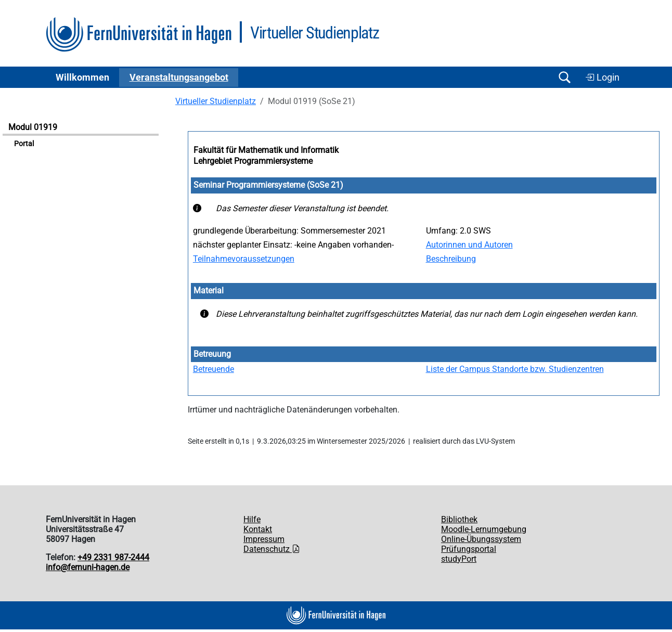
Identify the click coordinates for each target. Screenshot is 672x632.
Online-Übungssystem (481, 539)
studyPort (459, 559)
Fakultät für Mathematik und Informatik (266, 150)
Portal (24, 144)
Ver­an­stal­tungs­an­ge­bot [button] (179, 78)
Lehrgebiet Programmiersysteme (253, 161)
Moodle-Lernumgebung (484, 529)
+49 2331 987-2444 (113, 557)
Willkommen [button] (82, 78)
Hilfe (252, 519)
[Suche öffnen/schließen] (564, 77)
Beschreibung (451, 259)
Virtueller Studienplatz (216, 101)
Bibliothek (459, 519)
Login (602, 78)
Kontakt (258, 529)
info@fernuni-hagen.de (88, 567)
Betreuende (214, 369)
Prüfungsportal (469, 549)
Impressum (264, 539)
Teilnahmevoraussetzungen (244, 259)
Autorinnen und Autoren (469, 245)
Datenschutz (272, 549)
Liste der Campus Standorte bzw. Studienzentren (515, 369)
